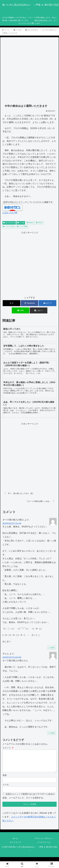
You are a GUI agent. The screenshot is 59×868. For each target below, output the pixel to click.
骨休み (40, 223)
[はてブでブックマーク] (47, 303)
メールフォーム (44, 846)
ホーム (15, 843)
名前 (5, 779)
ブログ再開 (22, 227)
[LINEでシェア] (21, 310)
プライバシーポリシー (44, 843)
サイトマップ (15, 846)
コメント (8, 748)
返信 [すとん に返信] (52, 733)
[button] (38, 310)
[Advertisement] (29, 71)
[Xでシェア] (11, 303)
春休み (30, 223)
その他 (21, 223)
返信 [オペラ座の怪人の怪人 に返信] (52, 648)
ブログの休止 (9, 227)
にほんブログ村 (10, 213)
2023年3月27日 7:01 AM (12, 523)
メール (6, 789)
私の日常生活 (9, 223)
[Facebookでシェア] (29, 303)
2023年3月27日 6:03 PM (12, 657)
